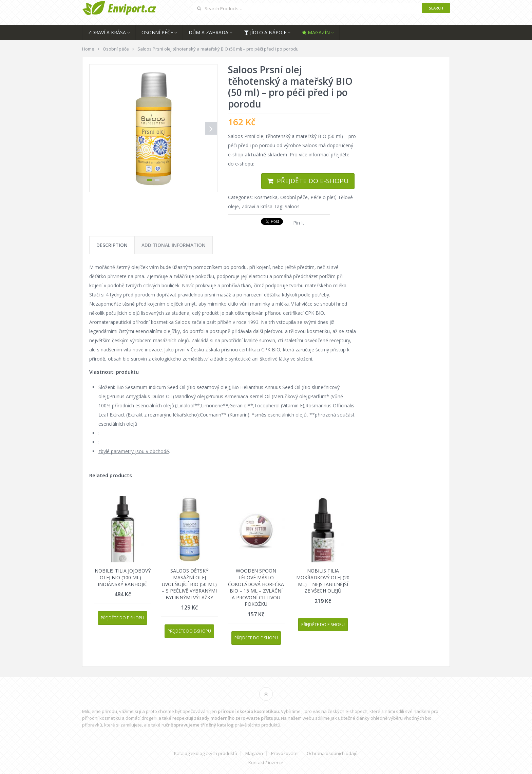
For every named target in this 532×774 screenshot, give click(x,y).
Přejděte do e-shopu (313, 181)
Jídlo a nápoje (265, 32)
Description (112, 245)
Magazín (316, 32)
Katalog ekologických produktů (206, 753)
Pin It (299, 223)
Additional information (174, 245)
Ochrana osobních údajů (332, 753)
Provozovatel (285, 753)
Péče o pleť (323, 197)
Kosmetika (266, 197)
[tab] (112, 245)
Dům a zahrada (208, 32)
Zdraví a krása (107, 32)
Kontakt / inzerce (266, 763)
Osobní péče (157, 32)
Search (436, 8)
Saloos (292, 206)
